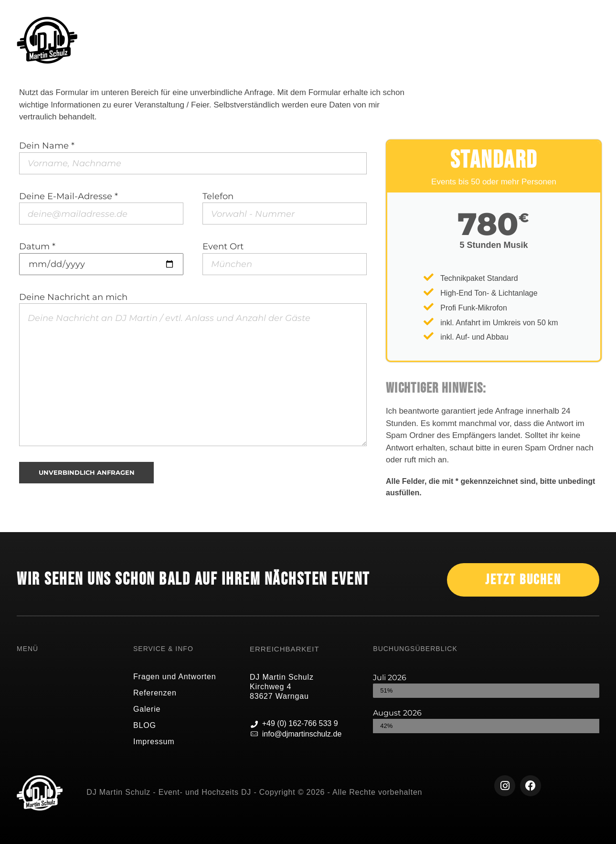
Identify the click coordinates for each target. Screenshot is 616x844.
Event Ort (285, 258)
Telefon (285, 208)
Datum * (101, 258)
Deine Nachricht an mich (193, 369)
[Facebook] (531, 786)
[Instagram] (505, 786)
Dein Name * (193, 157)
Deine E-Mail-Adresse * (101, 208)
